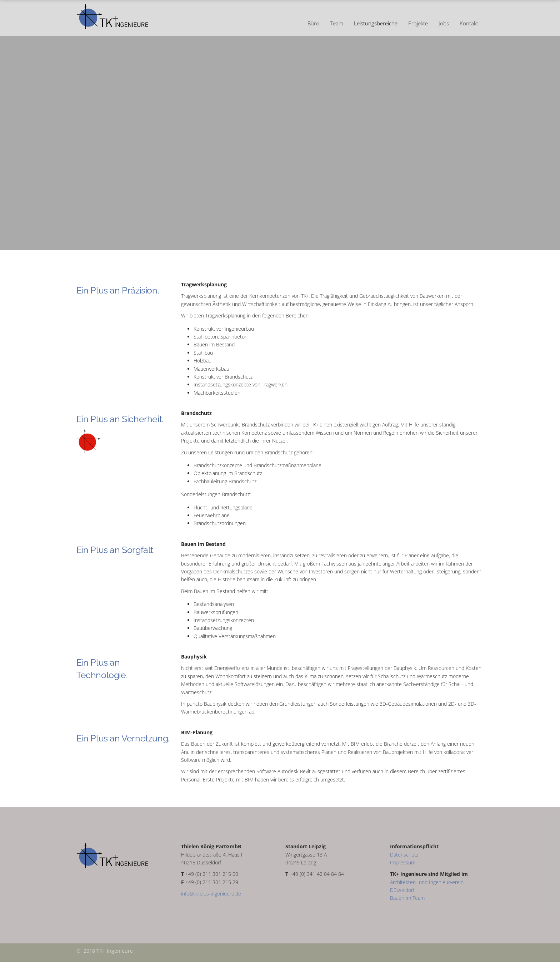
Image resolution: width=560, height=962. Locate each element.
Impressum (403, 862)
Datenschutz (404, 855)
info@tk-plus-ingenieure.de (211, 894)
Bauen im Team (407, 898)
